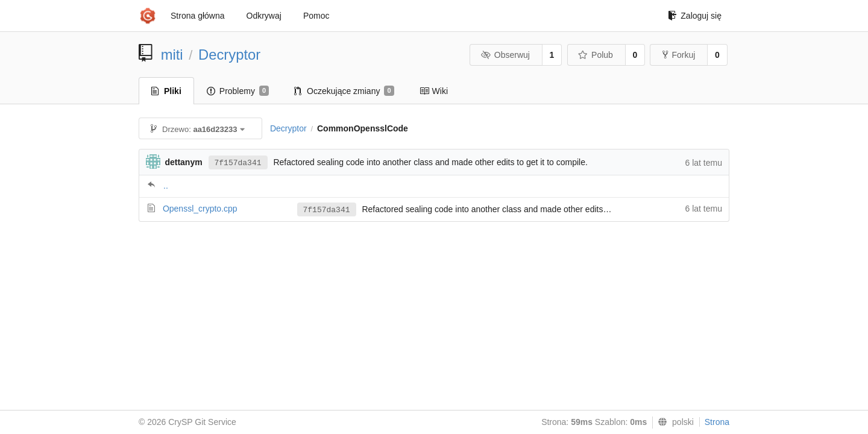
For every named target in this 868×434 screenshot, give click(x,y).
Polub (596, 55)
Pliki (166, 91)
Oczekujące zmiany (344, 91)
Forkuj (679, 55)
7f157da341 (238, 163)
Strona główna (198, 16)
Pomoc (316, 16)
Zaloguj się (695, 16)
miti (172, 55)
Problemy (238, 91)
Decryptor (229, 55)
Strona (717, 422)
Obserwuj (505, 55)
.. (166, 186)
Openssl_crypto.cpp (200, 209)
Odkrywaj (264, 16)
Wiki (434, 91)
